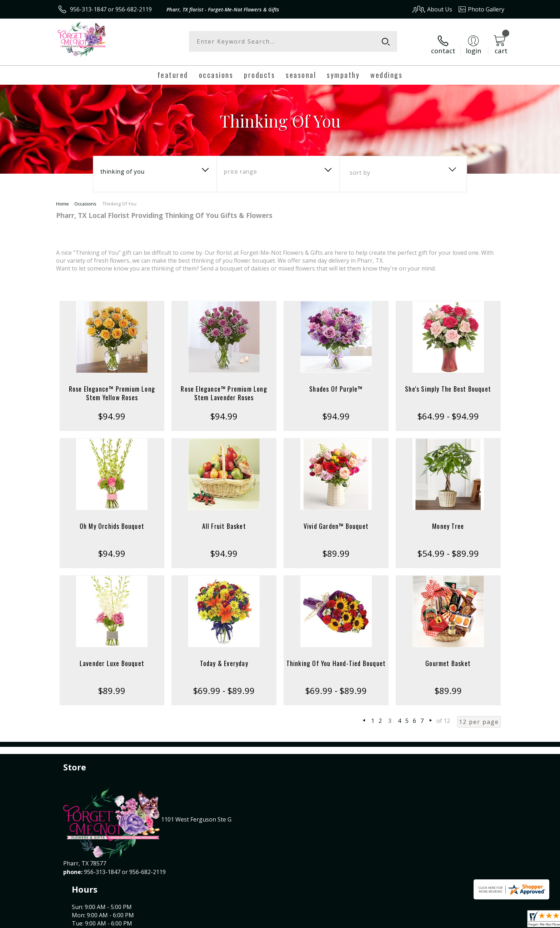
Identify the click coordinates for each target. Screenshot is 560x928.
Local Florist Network (441, 920)
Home (62, 198)
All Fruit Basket (224, 520)
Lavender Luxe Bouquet (112, 657)
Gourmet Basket (448, 657)
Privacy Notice (391, 920)
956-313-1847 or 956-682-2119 (111, 9)
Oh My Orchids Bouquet (112, 520)
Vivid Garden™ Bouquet (336, 520)
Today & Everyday (224, 657)
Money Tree (448, 520)
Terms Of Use (349, 920)
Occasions (85, 198)
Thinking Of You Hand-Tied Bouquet (336, 657)
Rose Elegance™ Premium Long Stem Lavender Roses (224, 387)
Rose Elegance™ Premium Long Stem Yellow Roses (112, 387)
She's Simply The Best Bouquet (448, 383)
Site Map (485, 920)
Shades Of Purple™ (336, 383)
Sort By (360, 167)
